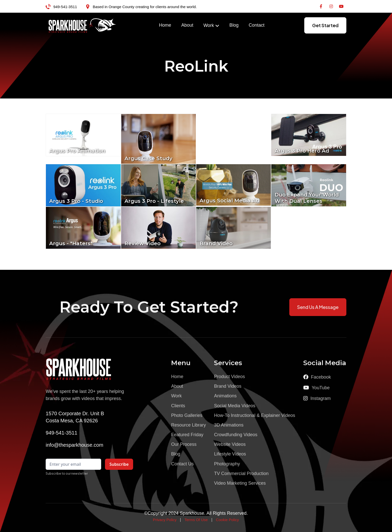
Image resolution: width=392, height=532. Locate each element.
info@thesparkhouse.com (74, 445)
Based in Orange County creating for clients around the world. (145, 7)
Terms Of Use (196, 520)
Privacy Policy (165, 520)
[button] (211, 26)
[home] (82, 25)
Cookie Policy (227, 520)
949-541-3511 (65, 7)
